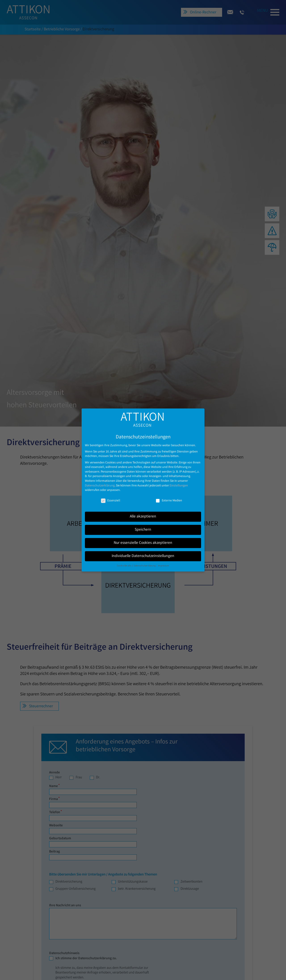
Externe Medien (169, 497)
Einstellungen (179, 482)
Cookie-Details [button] (124, 562)
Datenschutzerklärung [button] (145, 562)
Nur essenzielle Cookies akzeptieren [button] (143, 539)
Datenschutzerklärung (100, 482)
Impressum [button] (164, 562)
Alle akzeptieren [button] (143, 513)
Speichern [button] (143, 526)
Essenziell (111, 497)
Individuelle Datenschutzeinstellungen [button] (143, 552)
